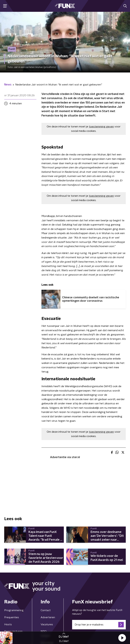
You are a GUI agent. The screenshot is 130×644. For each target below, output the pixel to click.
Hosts (8, 624)
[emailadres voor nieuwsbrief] (99, 625)
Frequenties (12, 617)
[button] (122, 638)
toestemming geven (101, 127)
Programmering (14, 610)
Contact (46, 610)
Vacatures (47, 624)
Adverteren (48, 617)
